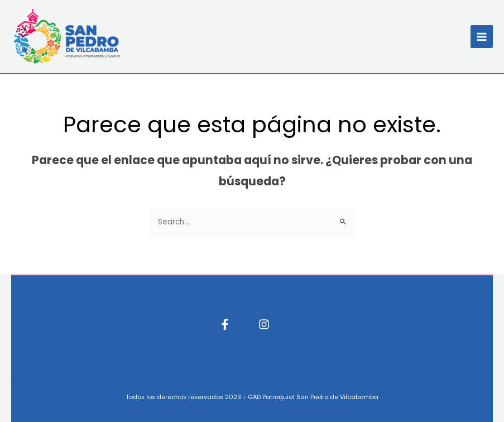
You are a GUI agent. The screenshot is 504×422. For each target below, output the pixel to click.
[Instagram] (264, 324)
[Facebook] (225, 324)
